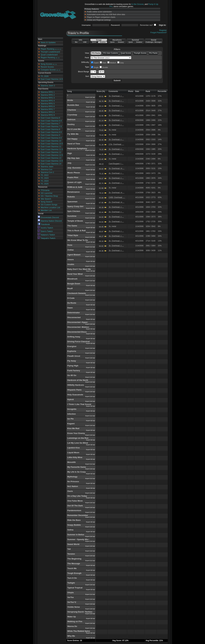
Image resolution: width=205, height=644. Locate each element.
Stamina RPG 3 (48, 98)
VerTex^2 (72, 602)
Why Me (71, 636)
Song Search (47, 202)
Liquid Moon (73, 453)
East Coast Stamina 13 (51, 158)
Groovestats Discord (48, 217)
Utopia (71, 592)
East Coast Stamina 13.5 (52, 161)
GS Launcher (47, 193)
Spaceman (72, 202)
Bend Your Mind (75, 274)
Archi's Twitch (45, 228)
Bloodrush (72, 279)
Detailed (103, 42)
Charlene (72, 110)
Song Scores (46, 64)
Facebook (44, 224)
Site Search (46, 199)
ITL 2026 (45, 76)
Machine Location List (50, 207)
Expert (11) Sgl (90, 112)
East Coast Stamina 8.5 (51, 132)
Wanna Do (72, 626)
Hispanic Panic (75, 390)
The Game (72, 226)
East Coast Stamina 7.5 (51, 126)
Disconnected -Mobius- (79, 327)
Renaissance (74, 192)
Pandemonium (74, 510)
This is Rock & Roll (77, 231)
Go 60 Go (72, 375)
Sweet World (73, 544)
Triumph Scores (140, 53)
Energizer (72, 346)
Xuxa (70, 245)
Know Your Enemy (76, 433)
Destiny (71, 124)
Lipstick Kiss (74, 448)
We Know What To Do (78, 240)
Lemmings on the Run (78, 438)
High (70, 153)
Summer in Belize (76, 535)
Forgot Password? (159, 33)
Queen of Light (75, 182)
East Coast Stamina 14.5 (52, 79)
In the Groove (138, 4)
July (69, 163)
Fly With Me (73, 134)
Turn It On (72, 578)
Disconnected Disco (77, 332)
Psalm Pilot (73, 177)
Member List (46, 210)
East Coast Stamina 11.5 (52, 149)
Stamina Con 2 (47, 172)
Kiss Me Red (73, 428)
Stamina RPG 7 (48, 109)
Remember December (78, 515)
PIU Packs (153, 53)
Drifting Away (74, 337)
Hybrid (71, 399)
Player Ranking (48, 49)
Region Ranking (48, 58)
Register (163, 30)
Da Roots (72, 303)
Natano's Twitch (46, 235)
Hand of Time (74, 144)
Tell (69, 549)
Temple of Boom (75, 221)
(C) (60, 49)
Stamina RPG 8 (48, 112)
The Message (74, 564)
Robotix (71, 197)
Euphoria (72, 351)
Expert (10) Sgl (90, 117)
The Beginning (74, 559)
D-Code (71, 298)
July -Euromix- (74, 168)
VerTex (71, 597)
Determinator (74, 313)
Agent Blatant (74, 255)
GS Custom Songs (49, 205)
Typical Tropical (75, 588)
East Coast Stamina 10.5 (52, 144)
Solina (70, 530)
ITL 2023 (45, 178)
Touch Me (72, 568)
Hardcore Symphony (77, 148)
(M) (56, 49)
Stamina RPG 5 (48, 104)
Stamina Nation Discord (50, 221)
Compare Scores (48, 70)
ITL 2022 (45, 175)
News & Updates (48, 42)
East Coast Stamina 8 (50, 129)
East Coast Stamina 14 (51, 164)
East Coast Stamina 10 (51, 141)
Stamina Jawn (47, 167)
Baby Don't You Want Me (79, 269)
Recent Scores (47, 67)
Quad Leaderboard (49, 55)
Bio (76, 42)
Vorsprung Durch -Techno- (80, 612)
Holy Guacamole (75, 395)
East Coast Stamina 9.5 (51, 138)
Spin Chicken (74, 211)
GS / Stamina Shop (49, 196)
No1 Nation (73, 486)
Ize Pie (71, 419)
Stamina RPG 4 (48, 101)
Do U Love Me (74, 129)
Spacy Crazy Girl (75, 206)
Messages (158, 42)
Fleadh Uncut (74, 356)
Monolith (72, 462)
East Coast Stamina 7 (50, 124)
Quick (94, 42)
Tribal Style (73, 235)
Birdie (70, 100)
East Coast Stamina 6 (50, 118)
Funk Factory (74, 370)
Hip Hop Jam (74, 158)
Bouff (70, 288)
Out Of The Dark (75, 506)
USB (85, 42)
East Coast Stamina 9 (50, 135)
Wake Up (72, 617)
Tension (71, 554)
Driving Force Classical (79, 342)
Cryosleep (72, 115)
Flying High (73, 366)
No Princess (73, 481)
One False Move (75, 501)
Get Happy (72, 139)
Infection (72, 414)
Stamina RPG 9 (48, 115)
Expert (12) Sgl (90, 97)
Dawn (70, 308)
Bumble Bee (73, 105)
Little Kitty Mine (75, 457)
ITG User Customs (110, 53)
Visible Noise (74, 607)
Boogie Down (74, 284)
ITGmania (45, 190)
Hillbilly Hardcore (76, 385)
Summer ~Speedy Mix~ (78, 539)
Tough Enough (74, 573)
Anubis (71, 264)
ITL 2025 (45, 184)
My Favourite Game (77, 467)
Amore (71, 259)
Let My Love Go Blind (78, 443)
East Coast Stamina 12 (51, 152)
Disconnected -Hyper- (78, 322)
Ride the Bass (74, 520)
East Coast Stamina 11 (51, 147)
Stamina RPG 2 (48, 95)
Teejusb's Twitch (47, 238)
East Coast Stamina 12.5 (52, 155)
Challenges (150, 42)
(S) (58, 49)
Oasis (70, 491)
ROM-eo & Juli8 (75, 187)
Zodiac (71, 250)
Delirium (71, 120)
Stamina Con (47, 169)
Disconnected (74, 317)
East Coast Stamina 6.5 (51, 121)
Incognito (72, 409)
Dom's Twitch (45, 231)
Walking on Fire (75, 621)
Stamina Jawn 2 (48, 86)
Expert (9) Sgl (91, 102)
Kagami (71, 424)
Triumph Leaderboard (50, 52)
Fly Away (72, 361)
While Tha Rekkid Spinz (79, 631)
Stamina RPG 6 (48, 106)
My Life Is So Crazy (77, 472)
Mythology (72, 477)
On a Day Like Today (77, 496)
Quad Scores (126, 53)
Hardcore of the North (78, 380)
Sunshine (72, 216)
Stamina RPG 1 (48, 92)
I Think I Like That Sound (79, 404)
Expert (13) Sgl (90, 512)
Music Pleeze (74, 173)
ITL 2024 (45, 181)
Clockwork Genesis (77, 293)
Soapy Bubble (74, 525)
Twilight (71, 583)
